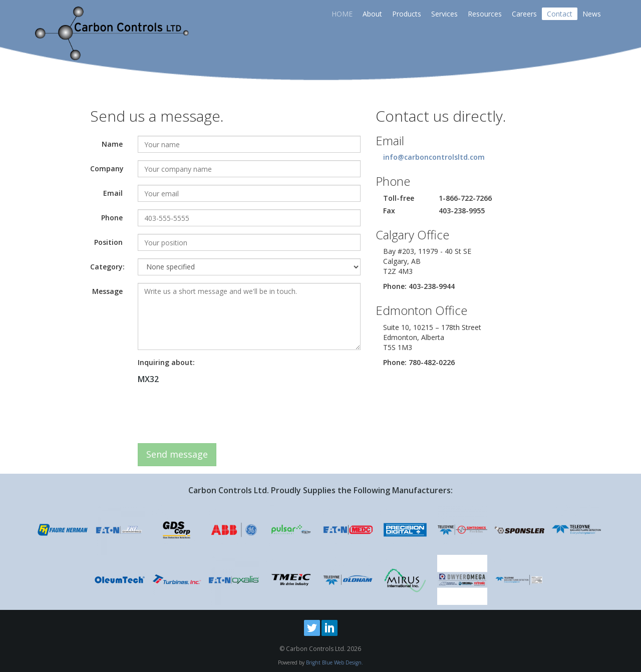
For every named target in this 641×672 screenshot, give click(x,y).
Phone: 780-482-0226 (419, 362)
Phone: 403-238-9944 (419, 286)
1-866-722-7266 (465, 198)
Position (108, 242)
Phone (112, 218)
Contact (560, 14)
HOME (342, 14)
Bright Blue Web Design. (335, 662)
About (372, 14)
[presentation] (214, 416)
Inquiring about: (166, 362)
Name (112, 144)
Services (444, 14)
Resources (485, 14)
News (592, 14)
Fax (389, 211)
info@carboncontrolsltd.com (434, 157)
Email (113, 193)
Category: (107, 267)
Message (107, 291)
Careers (524, 14)
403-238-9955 (462, 211)
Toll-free (399, 198)
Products (407, 14)
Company (107, 169)
